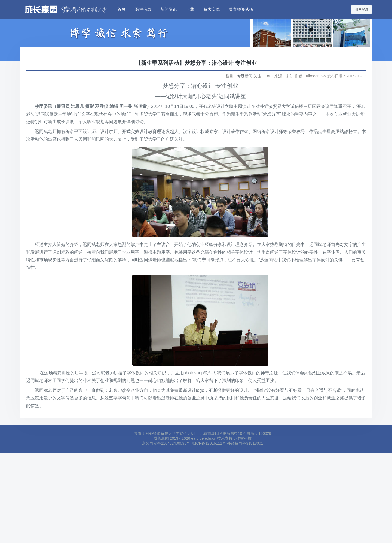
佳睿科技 (244, 438)
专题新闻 (245, 76)
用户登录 (362, 10)
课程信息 (143, 9)
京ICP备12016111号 (209, 443)
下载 (190, 9)
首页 (122, 9)
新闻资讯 (169, 9)
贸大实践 (212, 9)
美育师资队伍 (241, 9)
